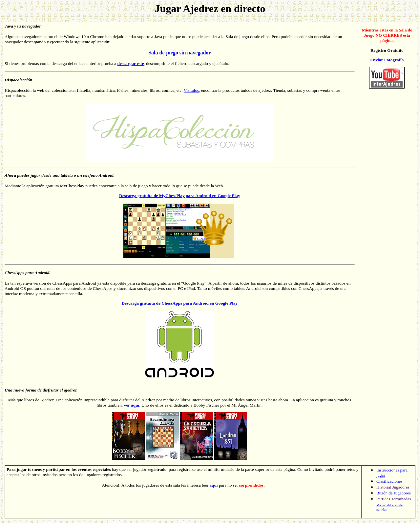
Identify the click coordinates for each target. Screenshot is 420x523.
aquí (213, 485)
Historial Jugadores (393, 487)
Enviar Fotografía (387, 60)
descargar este (131, 63)
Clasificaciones (389, 481)
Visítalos (191, 90)
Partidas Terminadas (394, 499)
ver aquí (132, 405)
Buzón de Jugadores (394, 493)
